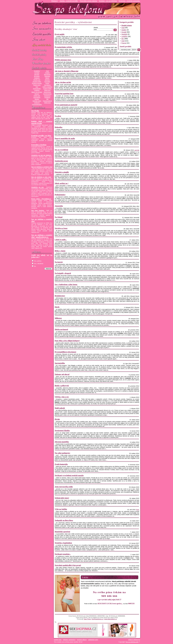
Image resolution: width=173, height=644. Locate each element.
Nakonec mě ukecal (62, 374)
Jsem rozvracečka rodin (64, 487)
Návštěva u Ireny (61, 228)
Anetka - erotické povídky (69, 1)
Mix (123, 39)
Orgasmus (47, 96)
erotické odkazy (82, 640)
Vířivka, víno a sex (62, 397)
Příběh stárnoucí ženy (63, 60)
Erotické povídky (42, 34)
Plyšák (57, 419)
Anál (47, 71)
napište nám (58, 640)
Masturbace (47, 92)
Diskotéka (58, 127)
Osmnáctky (37, 97)
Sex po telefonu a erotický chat (42, 167)
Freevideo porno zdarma (88, 1)
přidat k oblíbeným (134, 640)
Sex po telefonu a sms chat (41, 177)
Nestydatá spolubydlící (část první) (68, 565)
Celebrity (37, 78)
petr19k (137, 150)
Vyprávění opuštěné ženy (64, 94)
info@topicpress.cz (97, 619)
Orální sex (37, 96)
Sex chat (42, 40)
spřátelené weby (93, 640)
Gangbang (47, 85)
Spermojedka (60, 363)
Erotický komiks (37, 83)
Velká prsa (47, 103)
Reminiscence (60, 296)
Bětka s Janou (60, 251)
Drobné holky (37, 82)
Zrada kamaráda (61, 464)
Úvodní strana (126, 25)
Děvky (47, 78)
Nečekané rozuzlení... (63, 554)
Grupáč (124, 32)
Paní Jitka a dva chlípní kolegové (67, 341)
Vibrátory (54, 1)
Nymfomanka (47, 94)
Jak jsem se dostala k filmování (66, 71)
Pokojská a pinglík (62, 172)
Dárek (57, 307)
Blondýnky (47, 75)
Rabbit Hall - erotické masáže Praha (42, 122)
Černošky (47, 82)
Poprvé (124, 43)
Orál (123, 41)
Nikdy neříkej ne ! (62, 183)
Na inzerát (59, 262)
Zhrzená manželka (62, 442)
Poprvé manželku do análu (65, 138)
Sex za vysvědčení (61, 150)
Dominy (47, 80)
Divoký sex (37, 80)
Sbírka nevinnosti (61, 329)
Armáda (37, 73)
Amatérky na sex (38, 187)
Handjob (124, 34)
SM (47, 99)
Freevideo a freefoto (39, 145)
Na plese (58, 116)
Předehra (47, 97)
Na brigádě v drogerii (63, 273)
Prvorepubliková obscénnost (65, 352)
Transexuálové (47, 101)
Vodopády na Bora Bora (64, 520)
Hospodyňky (37, 89)
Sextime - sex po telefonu (108, 1)
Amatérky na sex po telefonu (41, 155)
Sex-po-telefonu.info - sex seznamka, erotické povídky (69, 9)
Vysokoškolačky (37, 105)
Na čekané (59, 217)
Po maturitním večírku (63, 47)
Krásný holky (47, 89)
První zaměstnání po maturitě (66, 105)
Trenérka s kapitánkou (63, 543)
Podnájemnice (60, 195)
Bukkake (47, 76)
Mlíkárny (58, 318)
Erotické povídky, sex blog (41, 136)
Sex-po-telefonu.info (132, 642)
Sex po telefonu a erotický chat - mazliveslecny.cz (42, 236)
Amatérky (37, 71)
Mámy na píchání (37, 92)
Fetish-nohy (37, 85)
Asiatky (47, 73)
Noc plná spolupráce (62, 453)
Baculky (37, 75)
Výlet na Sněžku (61, 509)
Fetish (47, 83)
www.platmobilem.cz (110, 619)
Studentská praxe (61, 161)
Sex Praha (35, 111)
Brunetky (37, 76)
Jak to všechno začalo (63, 82)
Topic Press (87, 619)
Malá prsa (47, 90)
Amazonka (59, 206)
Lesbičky (37, 90)
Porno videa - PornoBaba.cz (41, 199)
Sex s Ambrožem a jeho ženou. (66, 285)
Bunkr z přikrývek (62, 386)
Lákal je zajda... (61, 240)
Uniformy (37, 103)
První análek (60, 34)
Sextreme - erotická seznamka (129, 1)
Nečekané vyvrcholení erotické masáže (69, 475)
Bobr (138, 510)
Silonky (37, 99)
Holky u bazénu (47, 87)
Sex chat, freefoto (38, 211)
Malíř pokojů (60, 408)
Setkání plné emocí (62, 498)
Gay (37, 87)
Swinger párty (37, 101)
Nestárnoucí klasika (62, 431)
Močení (37, 94)
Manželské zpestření (62, 532)
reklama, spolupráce (69, 640)
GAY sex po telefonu (42, 45)
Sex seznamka (42, 28)
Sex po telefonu (42, 23)
